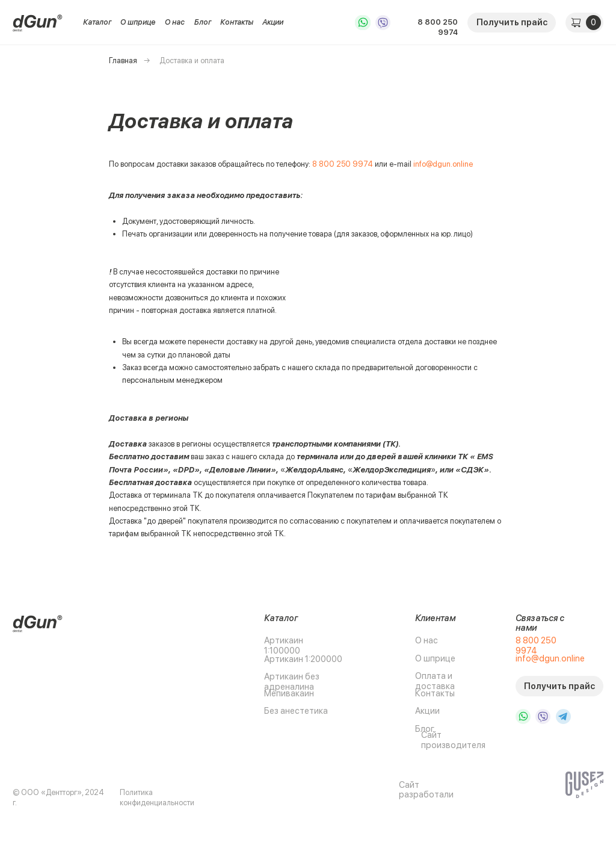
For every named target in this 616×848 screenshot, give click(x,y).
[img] (38, 23)
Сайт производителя (453, 740)
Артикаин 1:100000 (284, 645)
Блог (203, 22)
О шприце (138, 22)
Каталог (97, 22)
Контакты (237, 22)
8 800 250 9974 (438, 27)
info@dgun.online (443, 164)
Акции (273, 22)
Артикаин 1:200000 (303, 659)
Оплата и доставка (435, 681)
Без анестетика (296, 711)
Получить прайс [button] (512, 22)
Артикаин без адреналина (292, 682)
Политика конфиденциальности (157, 797)
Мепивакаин (289, 693)
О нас (175, 22)
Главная (123, 60)
